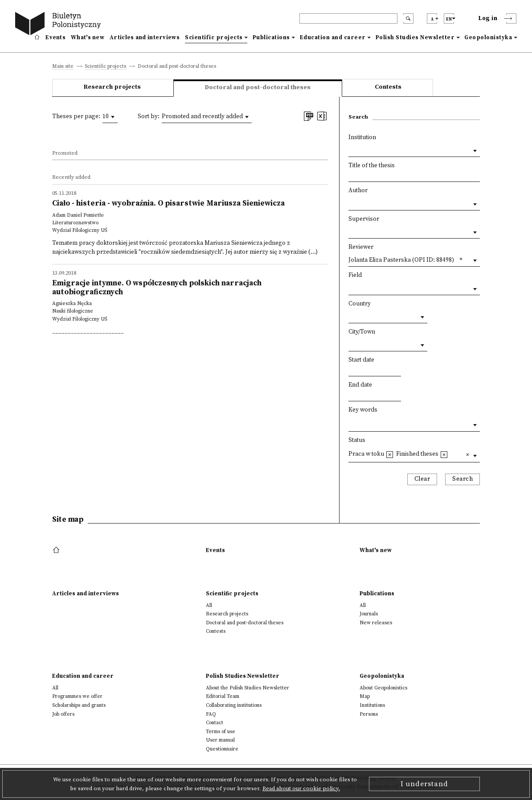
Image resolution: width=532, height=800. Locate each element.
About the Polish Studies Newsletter (248, 688)
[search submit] (408, 19)
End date (360, 385)
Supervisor (364, 219)
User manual (220, 740)
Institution (362, 138)
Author (358, 191)
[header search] (348, 19)
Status (357, 440)
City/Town (362, 332)
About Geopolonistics (383, 688)
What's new (88, 37)
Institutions (372, 705)
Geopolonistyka (488, 37)
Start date (361, 360)
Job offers (63, 714)
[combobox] (110, 117)
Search (462, 479)
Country (360, 304)
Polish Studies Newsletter (415, 37)
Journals (369, 614)
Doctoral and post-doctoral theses (245, 623)
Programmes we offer (77, 696)
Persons (369, 714)
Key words (363, 410)
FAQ (211, 714)
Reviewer (361, 247)
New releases (376, 623)
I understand (424, 784)
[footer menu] (57, 550)
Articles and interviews (145, 37)
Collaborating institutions (234, 705)
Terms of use (221, 732)
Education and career (333, 37)
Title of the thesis (372, 166)
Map (365, 696)
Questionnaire (222, 749)
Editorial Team (223, 696)
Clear (422, 479)
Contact (215, 723)
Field (355, 275)
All (209, 605)
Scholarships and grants (79, 705)
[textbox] (351, 423)
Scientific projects (214, 37)
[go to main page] (60, 25)
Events (55, 37)
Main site (63, 67)
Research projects (112, 87)
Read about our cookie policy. (301, 788)
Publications (271, 37)
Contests (388, 87)
